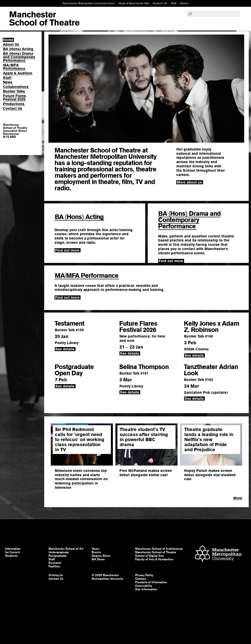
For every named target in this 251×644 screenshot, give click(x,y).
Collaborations (16, 87)
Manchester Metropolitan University (218, 554)
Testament (69, 323)
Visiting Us (56, 575)
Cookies (141, 579)
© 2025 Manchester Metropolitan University (108, 577)
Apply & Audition (18, 73)
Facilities (54, 566)
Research (55, 563)
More (238, 498)
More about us (189, 182)
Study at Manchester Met (134, 3)
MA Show (98, 559)
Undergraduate (59, 552)
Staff (173, 3)
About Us (11, 44)
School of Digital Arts (149, 556)
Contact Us (13, 108)
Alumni (184, 3)
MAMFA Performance (87, 275)
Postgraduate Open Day (74, 370)
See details (65, 349)
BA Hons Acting (79, 217)
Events (96, 552)
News (8, 82)
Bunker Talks (14, 91)
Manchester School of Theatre (156, 552)
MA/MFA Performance (14, 67)
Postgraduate (58, 556)
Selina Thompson (144, 367)
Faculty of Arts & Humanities (154, 559)
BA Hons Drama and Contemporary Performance (189, 220)
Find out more (67, 250)
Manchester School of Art (44, 19)
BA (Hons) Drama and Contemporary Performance (19, 57)
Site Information (146, 589)
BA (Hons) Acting (18, 49)
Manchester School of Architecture (159, 549)
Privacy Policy (144, 575)
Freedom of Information (151, 582)
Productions (14, 104)
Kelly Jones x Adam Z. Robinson (211, 327)
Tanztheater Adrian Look (211, 370)
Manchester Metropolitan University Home (89, 3)
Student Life (160, 3)
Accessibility (144, 586)
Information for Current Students (13, 552)
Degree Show (101, 556)
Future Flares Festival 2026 (15, 98)
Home (8, 40)
